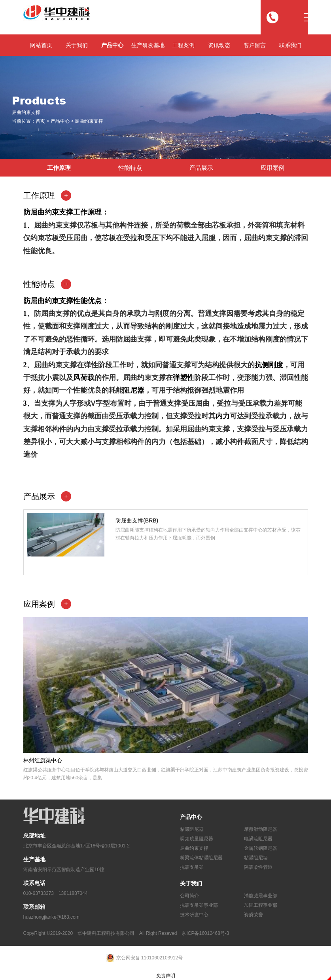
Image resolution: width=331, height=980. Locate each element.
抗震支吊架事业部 (199, 905)
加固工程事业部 (261, 905)
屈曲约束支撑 (89, 122)
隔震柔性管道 (258, 867)
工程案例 (183, 45)
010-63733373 (39, 893)
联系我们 (290, 45)
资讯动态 (219, 45)
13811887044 (73, 893)
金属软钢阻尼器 (261, 848)
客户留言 (255, 45)
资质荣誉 (253, 915)
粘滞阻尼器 (192, 829)
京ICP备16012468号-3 (205, 933)
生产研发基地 (148, 45)
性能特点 (130, 168)
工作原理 (59, 168)
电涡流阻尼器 (258, 839)
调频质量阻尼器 (197, 839)
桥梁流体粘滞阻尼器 (201, 858)
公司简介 (189, 896)
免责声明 (166, 976)
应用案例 (272, 168)
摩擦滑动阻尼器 (261, 829)
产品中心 (112, 45)
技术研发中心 (194, 915)
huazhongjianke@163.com (51, 917)
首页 (40, 122)
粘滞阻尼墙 (256, 858)
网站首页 (41, 45)
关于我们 (77, 45)
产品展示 (201, 168)
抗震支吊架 (192, 867)
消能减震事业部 (261, 896)
